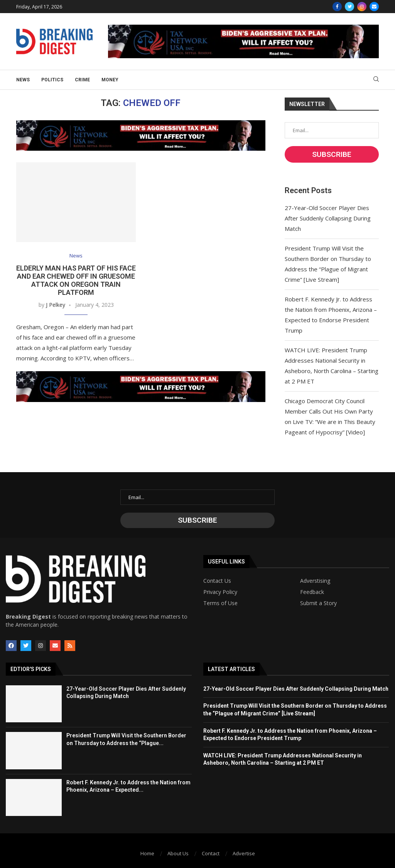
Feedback (312, 592)
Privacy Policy (220, 592)
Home (147, 853)
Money (110, 80)
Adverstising (315, 581)
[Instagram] (362, 7)
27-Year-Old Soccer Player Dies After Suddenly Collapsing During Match (328, 218)
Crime (82, 80)
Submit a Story (318, 603)
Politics (52, 80)
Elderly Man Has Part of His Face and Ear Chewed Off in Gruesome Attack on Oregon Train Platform (76, 280)
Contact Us (217, 581)
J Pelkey (56, 305)
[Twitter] (349, 7)
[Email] (374, 7)
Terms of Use (220, 603)
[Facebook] (337, 7)
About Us (178, 853)
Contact (211, 853)
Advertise (244, 853)
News (23, 80)
